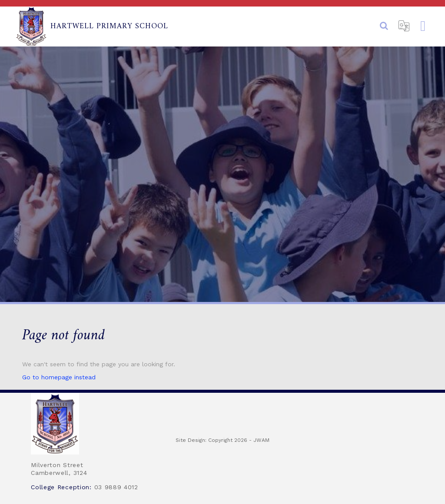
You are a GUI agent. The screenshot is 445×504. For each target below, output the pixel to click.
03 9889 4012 (116, 487)
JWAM (261, 440)
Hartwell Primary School (92, 27)
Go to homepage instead (59, 377)
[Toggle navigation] (423, 27)
